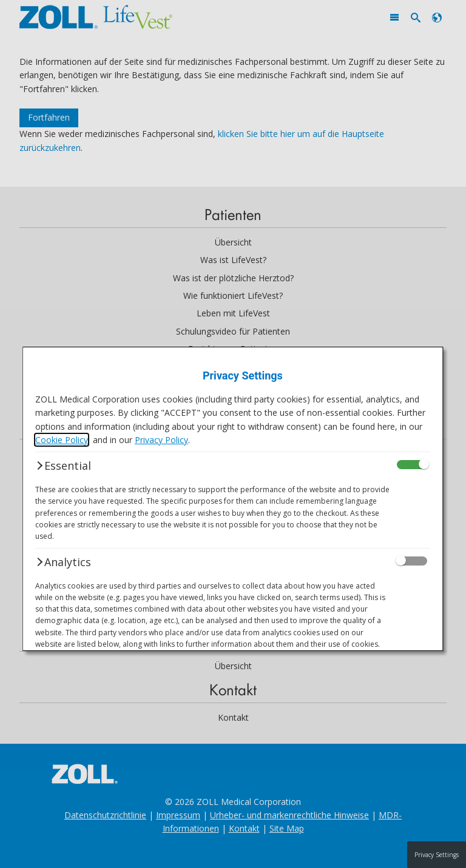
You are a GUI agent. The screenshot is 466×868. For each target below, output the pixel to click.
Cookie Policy (62, 440)
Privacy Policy (161, 440)
